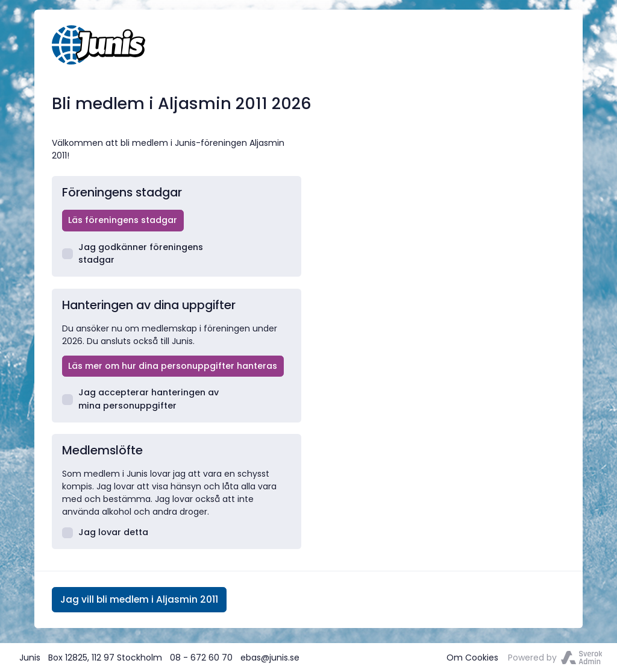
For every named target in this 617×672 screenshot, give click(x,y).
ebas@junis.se (270, 658)
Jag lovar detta (105, 532)
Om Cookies (472, 658)
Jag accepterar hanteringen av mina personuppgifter (141, 399)
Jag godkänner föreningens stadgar (133, 253)
